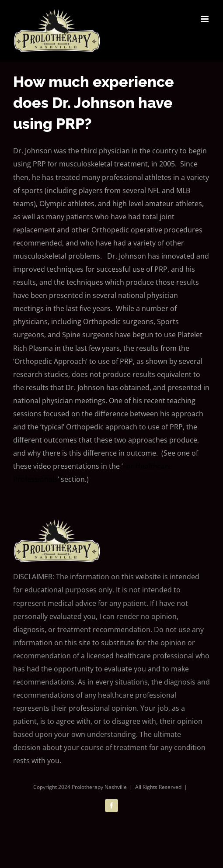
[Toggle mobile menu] (205, 19)
